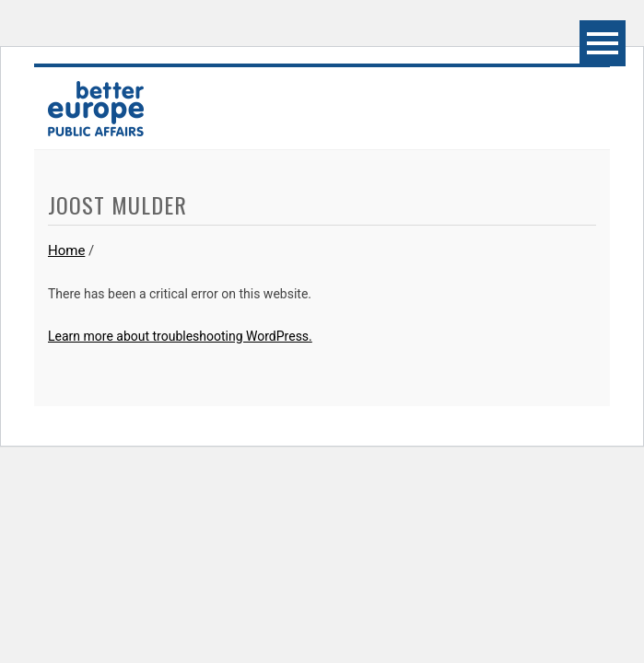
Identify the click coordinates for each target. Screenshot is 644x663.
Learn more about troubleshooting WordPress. (180, 336)
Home (66, 250)
